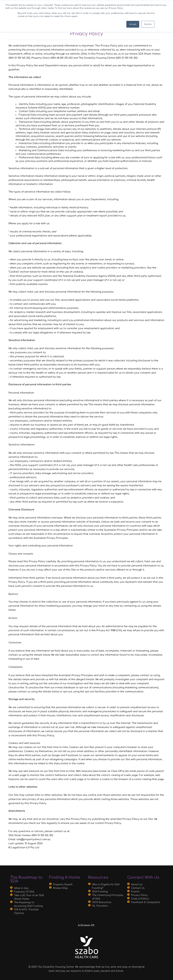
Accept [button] (133, 24)
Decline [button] (148, 24)
